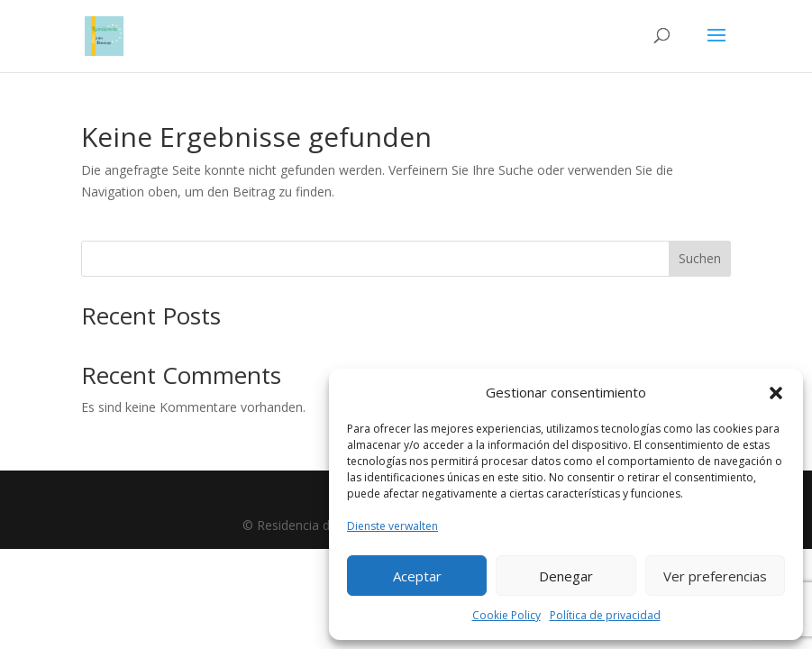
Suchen (700, 258)
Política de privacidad (605, 615)
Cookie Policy (506, 615)
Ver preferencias (715, 576)
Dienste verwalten (392, 526)
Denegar (566, 576)
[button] (776, 393)
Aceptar (417, 576)
